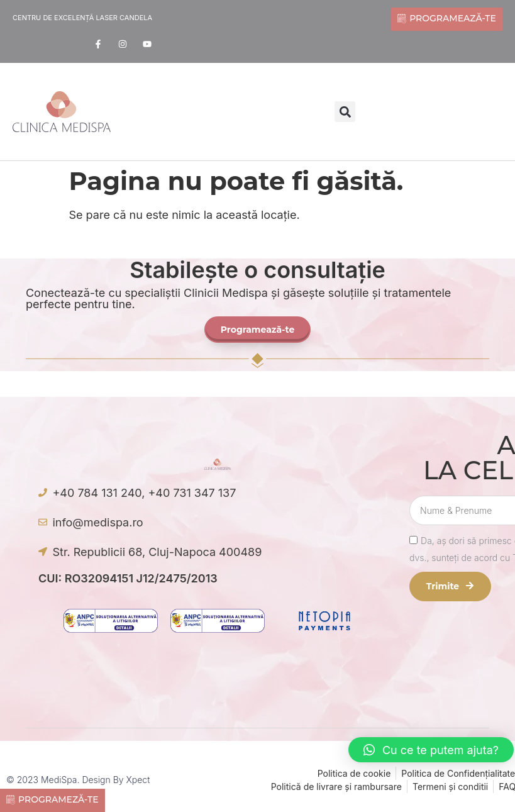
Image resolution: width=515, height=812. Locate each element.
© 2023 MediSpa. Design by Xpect (78, 780)
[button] (345, 112)
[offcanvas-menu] (115, 113)
